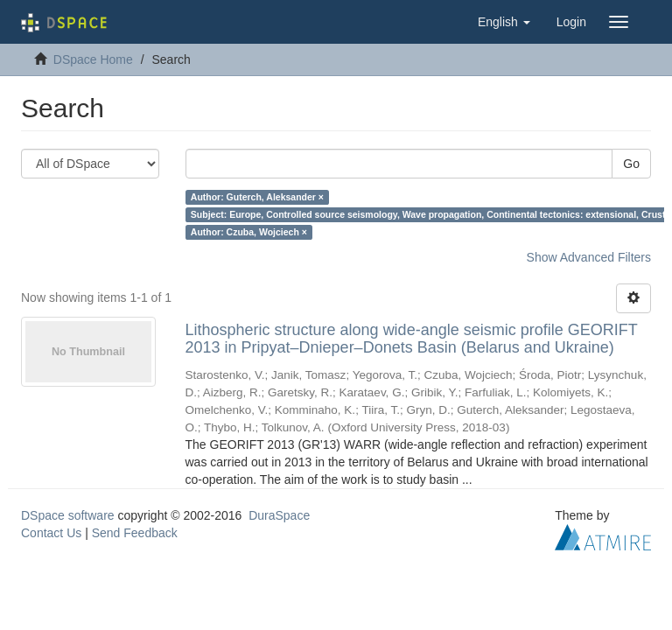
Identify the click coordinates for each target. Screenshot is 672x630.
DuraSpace (279, 515)
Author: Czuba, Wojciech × (249, 232)
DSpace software (68, 515)
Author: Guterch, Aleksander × (257, 197)
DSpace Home (93, 59)
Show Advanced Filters (589, 257)
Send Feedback (135, 533)
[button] (504, 22)
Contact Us (51, 533)
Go (631, 164)
